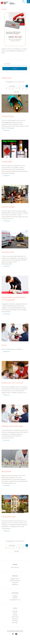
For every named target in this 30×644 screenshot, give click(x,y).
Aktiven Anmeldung (15, 581)
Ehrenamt (15, 583)
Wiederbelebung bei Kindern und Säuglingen (14, 299)
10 (27, 89)
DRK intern (15, 622)
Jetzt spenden (15, 567)
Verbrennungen (8, 207)
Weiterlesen (7, 130)
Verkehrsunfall (8, 252)
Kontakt (15, 613)
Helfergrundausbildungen (12, 426)
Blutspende (6, 471)
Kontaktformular (9, 517)
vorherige (12, 86)
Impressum (15, 619)
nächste (17, 92)
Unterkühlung (7, 116)
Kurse (4, 345)
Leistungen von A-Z (15, 600)
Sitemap (15, 615)
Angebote (15, 596)
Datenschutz (15, 617)
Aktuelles (15, 598)
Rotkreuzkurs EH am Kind (12, 383)
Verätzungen (7, 162)
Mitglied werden (15, 579)
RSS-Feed (15, 621)
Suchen (15, 69)
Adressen (15, 611)
